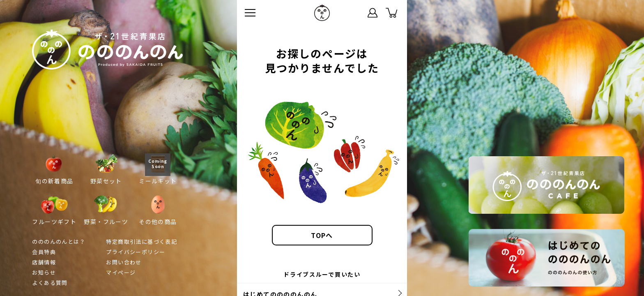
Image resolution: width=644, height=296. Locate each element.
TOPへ (322, 235)
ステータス (354, 13)
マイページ (373, 13)
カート (391, 13)
